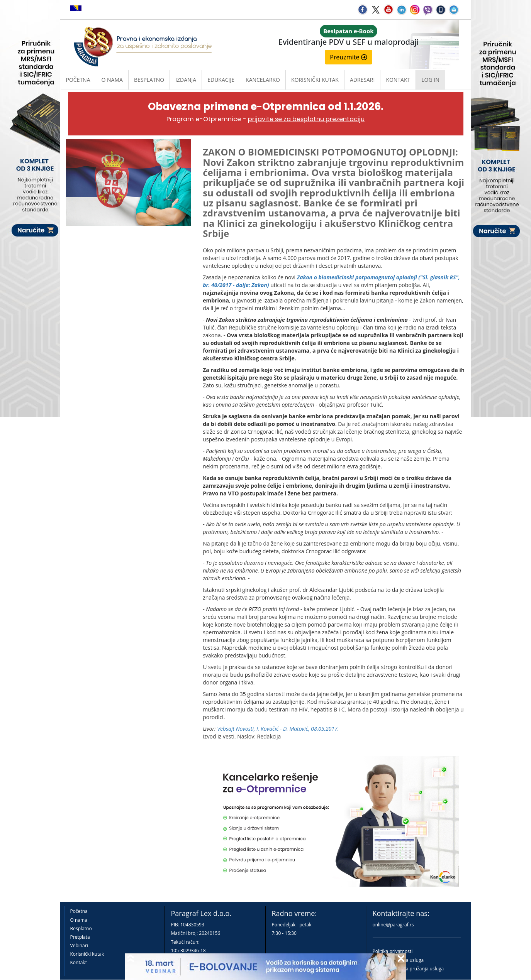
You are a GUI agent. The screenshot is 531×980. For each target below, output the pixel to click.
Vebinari (79, 945)
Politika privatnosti (393, 951)
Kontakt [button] (398, 80)
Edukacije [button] (221, 80)
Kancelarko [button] (263, 80)
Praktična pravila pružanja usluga (408, 969)
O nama (112, 80)
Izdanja (186, 80)
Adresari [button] (362, 80)
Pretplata (80, 937)
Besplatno (149, 80)
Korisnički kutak (87, 954)
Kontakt (79, 962)
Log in (430, 80)
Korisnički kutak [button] (315, 80)
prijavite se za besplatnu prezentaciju (306, 119)
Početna (78, 80)
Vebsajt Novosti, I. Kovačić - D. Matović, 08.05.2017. (278, 729)
